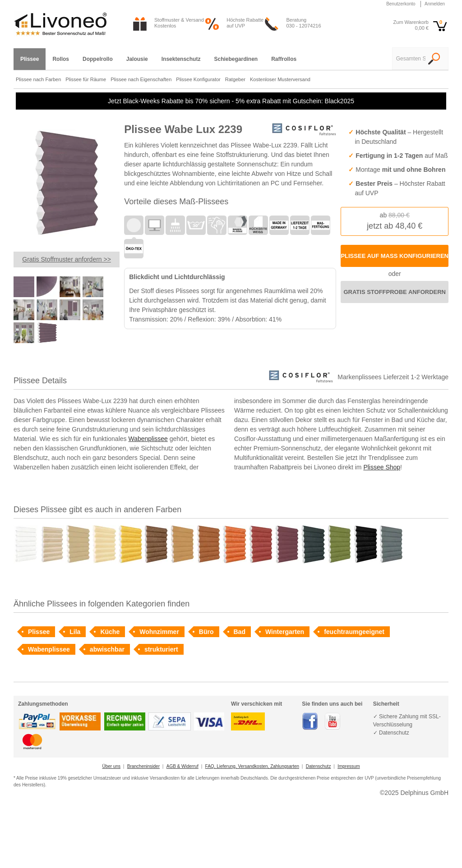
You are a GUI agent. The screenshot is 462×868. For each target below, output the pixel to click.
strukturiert (161, 649)
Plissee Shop (382, 467)
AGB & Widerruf (182, 766)
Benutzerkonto (401, 4)
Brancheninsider (143, 766)
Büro (206, 632)
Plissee (39, 632)
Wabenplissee (148, 439)
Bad (240, 632)
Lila (75, 632)
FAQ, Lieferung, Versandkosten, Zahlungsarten (252, 766)
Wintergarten (285, 632)
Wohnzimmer (159, 632)
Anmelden (435, 4)
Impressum (349, 766)
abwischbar (107, 649)
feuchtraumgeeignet (354, 632)
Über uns (111, 766)
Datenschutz (319, 766)
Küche (110, 632)
